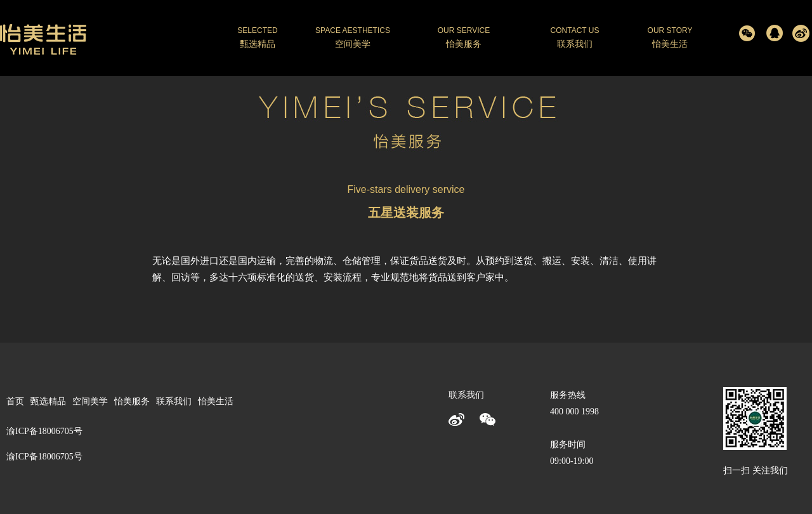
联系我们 (174, 401)
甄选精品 (48, 401)
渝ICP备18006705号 (44, 457)
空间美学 (90, 401)
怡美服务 (132, 401)
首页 (15, 401)
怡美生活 (216, 401)
